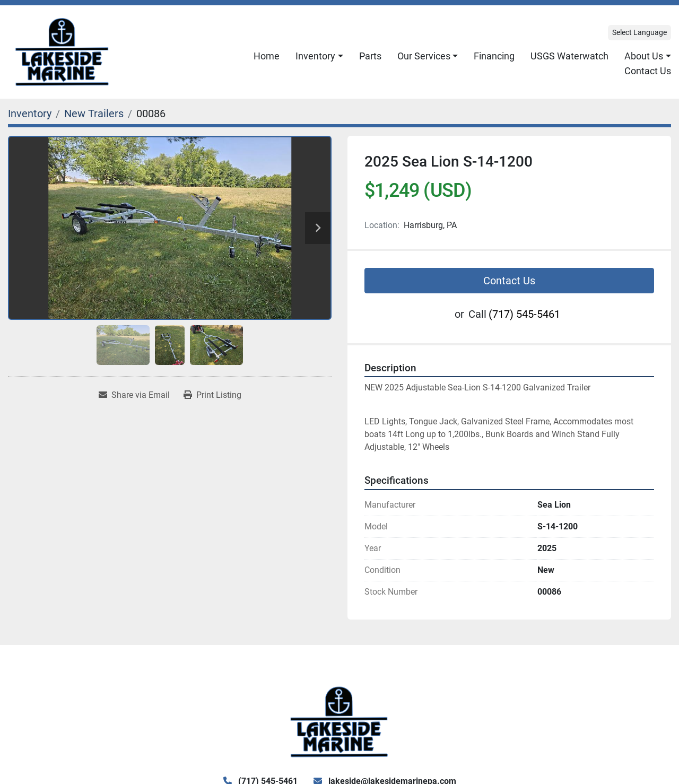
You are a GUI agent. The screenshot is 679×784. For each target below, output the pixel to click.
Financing (494, 56)
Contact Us (648, 71)
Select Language (639, 32)
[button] (319, 56)
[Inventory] (30, 114)
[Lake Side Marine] (339, 721)
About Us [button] (644, 56)
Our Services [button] (424, 56)
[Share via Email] (134, 395)
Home (267, 56)
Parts (370, 56)
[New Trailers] (94, 114)
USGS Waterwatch (569, 56)
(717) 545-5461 (524, 314)
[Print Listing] (212, 395)
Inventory (315, 56)
